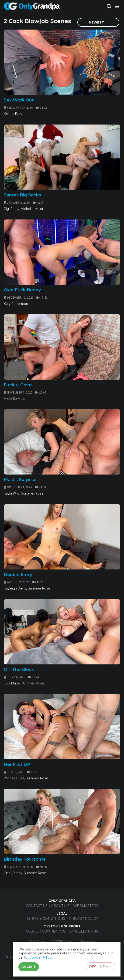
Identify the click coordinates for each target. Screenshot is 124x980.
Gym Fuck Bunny (22, 290)
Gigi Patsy (11, 209)
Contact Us (37, 906)
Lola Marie (12, 683)
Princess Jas (14, 778)
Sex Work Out (19, 100)
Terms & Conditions (46, 919)
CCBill (32, 931)
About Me (60, 906)
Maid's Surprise (20, 480)
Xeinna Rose (14, 114)
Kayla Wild (12, 493)
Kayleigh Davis (15, 588)
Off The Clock (19, 670)
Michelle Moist (32, 209)
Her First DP (17, 764)
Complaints (54, 931)
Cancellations (83, 931)
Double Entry (18, 575)
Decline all (101, 967)
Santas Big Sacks (22, 195)
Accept (29, 967)
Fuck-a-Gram (18, 385)
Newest (97, 22)
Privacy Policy (83, 919)
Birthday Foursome (25, 859)
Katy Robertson (16, 304)
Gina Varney (13, 873)
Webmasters (86, 906)
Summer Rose (32, 493)
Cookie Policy (40, 957)
